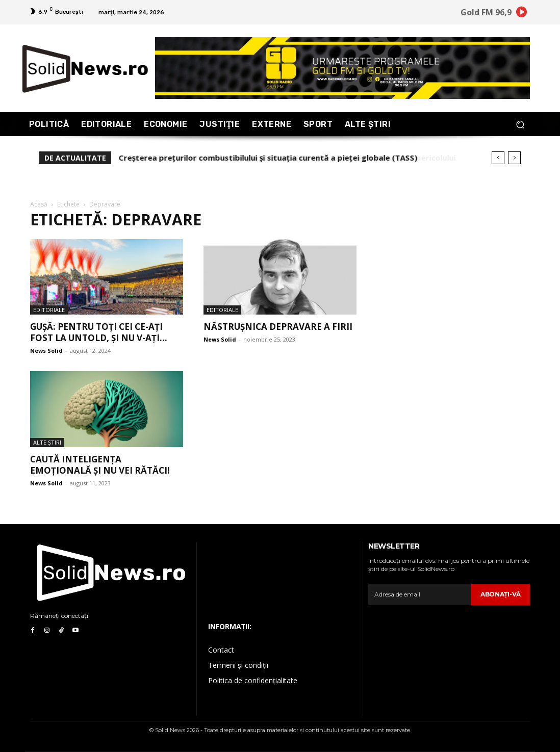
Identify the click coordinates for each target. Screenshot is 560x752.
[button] (520, 124)
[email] (420, 594)
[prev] (498, 158)
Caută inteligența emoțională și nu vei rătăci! (100, 465)
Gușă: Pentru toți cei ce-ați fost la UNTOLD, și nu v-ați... (99, 332)
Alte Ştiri (47, 442)
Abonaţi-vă (501, 594)
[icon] (522, 14)
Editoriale (49, 310)
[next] (514, 158)
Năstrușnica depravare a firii (278, 327)
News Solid (46, 351)
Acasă (39, 204)
